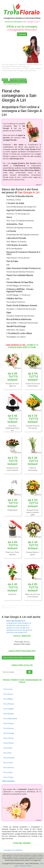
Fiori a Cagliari (9, 709)
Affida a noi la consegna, (22, 28)
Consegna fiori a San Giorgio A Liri (19, 623)
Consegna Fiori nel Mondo (13, 850)
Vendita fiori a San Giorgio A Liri (18, 625)
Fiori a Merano (9, 704)
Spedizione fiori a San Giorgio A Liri (19, 630)
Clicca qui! (22, 34)
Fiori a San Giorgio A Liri (16, 621)
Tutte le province (8, 781)
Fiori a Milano (8, 699)
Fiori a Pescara (9, 758)
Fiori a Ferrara (9, 738)
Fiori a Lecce (8, 689)
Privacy (29, 866)
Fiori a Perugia (9, 733)
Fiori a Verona (9, 728)
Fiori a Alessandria (10, 719)
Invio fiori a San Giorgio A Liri (17, 632)
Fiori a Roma (8, 694)
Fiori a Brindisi (9, 714)
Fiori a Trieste (8, 777)
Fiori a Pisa (7, 753)
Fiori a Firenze (9, 743)
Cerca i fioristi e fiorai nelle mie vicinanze (18, 658)
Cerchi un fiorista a (22, 22)
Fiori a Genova (9, 768)
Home (5, 80)
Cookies (22, 866)
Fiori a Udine (8, 748)
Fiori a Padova (9, 723)
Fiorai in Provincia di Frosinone (15, 82)
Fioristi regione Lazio (18, 80)
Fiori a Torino (8, 763)
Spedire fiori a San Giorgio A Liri (18, 628)
